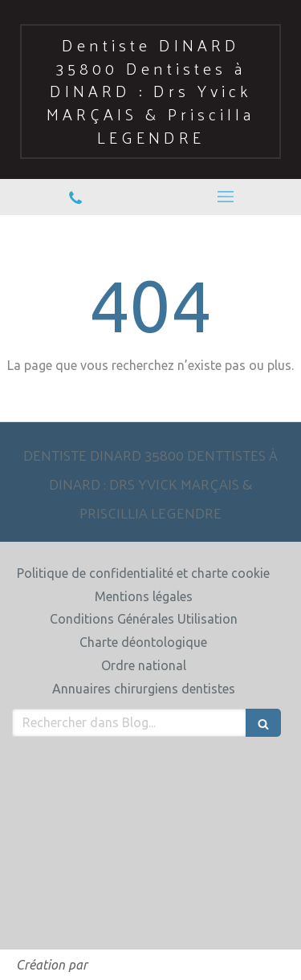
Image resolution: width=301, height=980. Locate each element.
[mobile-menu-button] (226, 197)
